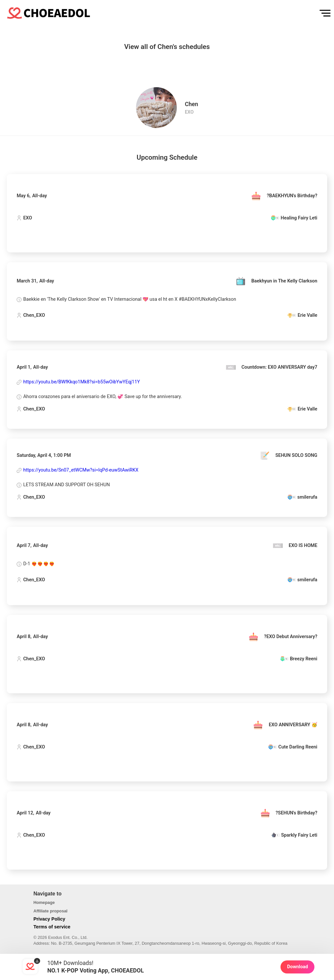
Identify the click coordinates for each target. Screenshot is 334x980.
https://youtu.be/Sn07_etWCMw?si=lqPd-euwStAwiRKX (81, 470)
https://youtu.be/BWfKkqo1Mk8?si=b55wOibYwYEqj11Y (82, 382)
